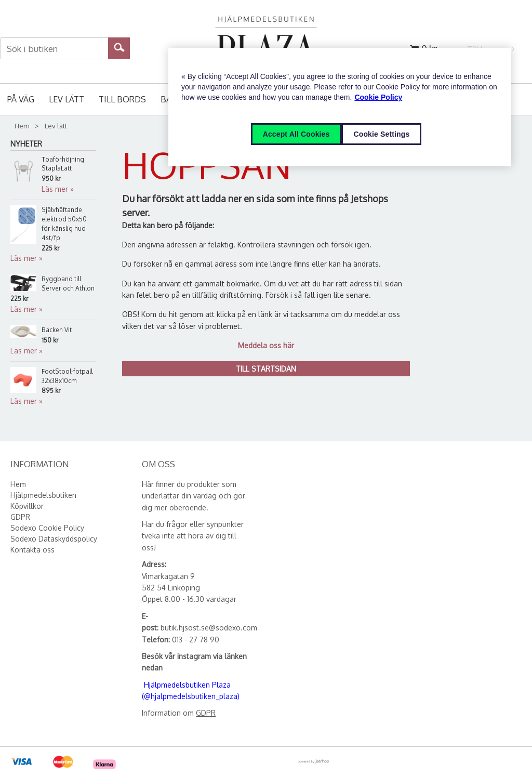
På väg (21, 99)
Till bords (122, 99)
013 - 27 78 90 (196, 640)
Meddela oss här (266, 345)
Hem (22, 126)
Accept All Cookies (296, 134)
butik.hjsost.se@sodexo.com (209, 628)
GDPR (206, 713)
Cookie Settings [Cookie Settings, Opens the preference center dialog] (381, 134)
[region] (340, 107)
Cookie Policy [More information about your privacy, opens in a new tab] (378, 97)
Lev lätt (66, 99)
